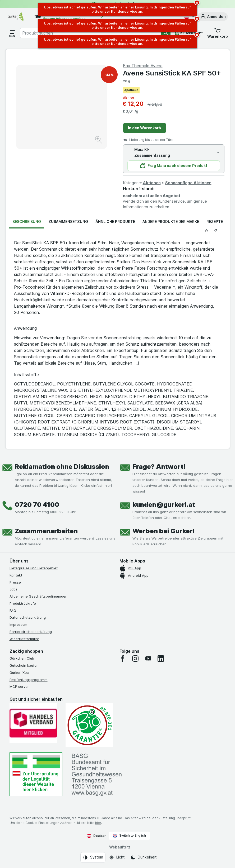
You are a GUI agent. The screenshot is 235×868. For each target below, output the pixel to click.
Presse (15, 582)
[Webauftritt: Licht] (117, 857)
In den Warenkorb (144, 128)
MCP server (19, 686)
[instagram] (135, 659)
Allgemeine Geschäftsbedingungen (38, 596)
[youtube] (148, 659)
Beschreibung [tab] (27, 221)
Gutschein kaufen (24, 665)
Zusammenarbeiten (46, 531)
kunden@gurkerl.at (164, 505)
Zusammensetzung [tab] (68, 221)
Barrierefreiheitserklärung (31, 632)
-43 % (109, 75)
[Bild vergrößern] (99, 140)
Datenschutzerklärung (28, 617)
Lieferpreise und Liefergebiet (34, 568)
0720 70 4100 (37, 505)
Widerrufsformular (24, 639)
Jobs (13, 589)
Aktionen (152, 183)
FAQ (13, 611)
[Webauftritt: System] (93, 857)
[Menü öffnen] (12, 33)
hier (98, 823)
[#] (36, 774)
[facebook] (123, 659)
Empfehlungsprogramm (29, 680)
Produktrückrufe (23, 603)
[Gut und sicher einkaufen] (89, 725)
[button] (213, 17)
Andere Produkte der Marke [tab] (171, 221)
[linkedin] (161, 659)
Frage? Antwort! (159, 467)
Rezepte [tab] (215, 221)
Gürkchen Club (22, 658)
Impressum (18, 624)
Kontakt (16, 575)
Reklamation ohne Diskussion (62, 467)
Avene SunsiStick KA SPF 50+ (172, 73)
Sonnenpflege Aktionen (188, 183)
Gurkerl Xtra (19, 673)
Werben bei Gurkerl (163, 531)
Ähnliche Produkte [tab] (115, 221)
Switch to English (129, 836)
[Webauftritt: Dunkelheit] (143, 857)
